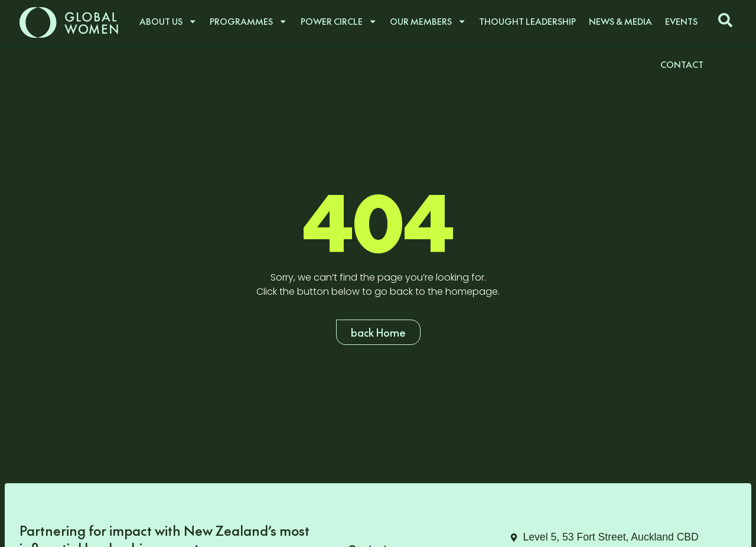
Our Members (428, 21)
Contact (682, 64)
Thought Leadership (527, 21)
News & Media (620, 21)
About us (168, 21)
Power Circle (339, 21)
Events (681, 21)
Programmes (248, 21)
